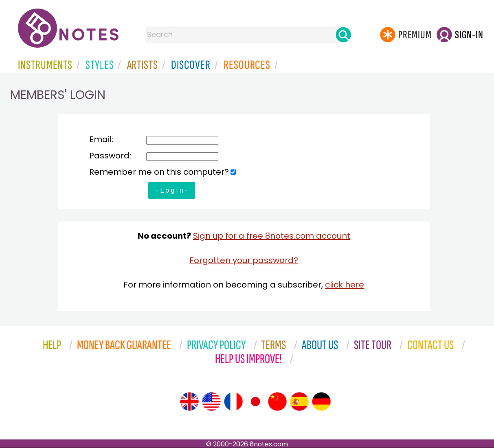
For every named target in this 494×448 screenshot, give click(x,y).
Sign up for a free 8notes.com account (272, 236)
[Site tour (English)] (189, 402)
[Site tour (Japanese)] (255, 402)
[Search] (343, 35)
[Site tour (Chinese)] (277, 402)
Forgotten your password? (244, 260)
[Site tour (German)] (321, 402)
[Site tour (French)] (233, 402)
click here (345, 285)
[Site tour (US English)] (211, 402)
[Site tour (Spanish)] (299, 402)
